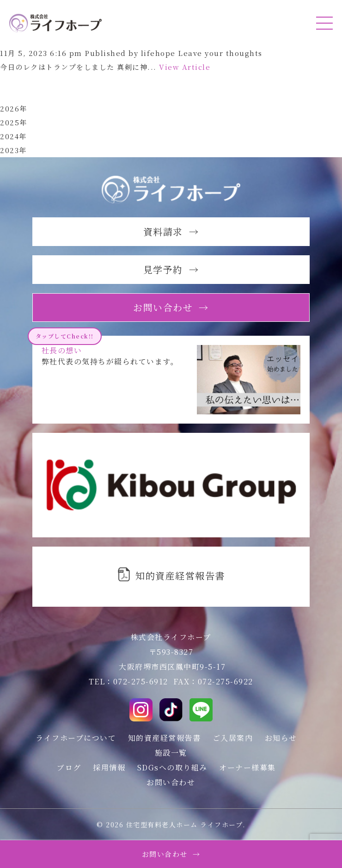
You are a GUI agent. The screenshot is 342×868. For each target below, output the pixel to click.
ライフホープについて (76, 738)
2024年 (13, 136)
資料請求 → (171, 231)
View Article (185, 67)
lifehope (158, 53)
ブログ (69, 767)
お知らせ (281, 738)
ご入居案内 (233, 738)
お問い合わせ (171, 782)
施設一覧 (171, 753)
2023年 (13, 150)
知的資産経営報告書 (165, 738)
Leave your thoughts (220, 53)
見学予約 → (171, 269)
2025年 (14, 122)
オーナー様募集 (247, 767)
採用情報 (109, 767)
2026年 (14, 108)
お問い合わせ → (171, 854)
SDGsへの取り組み (172, 767)
